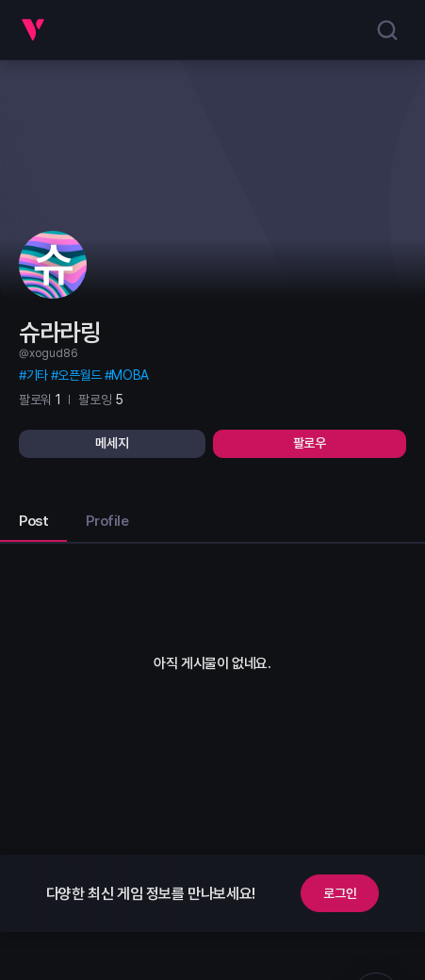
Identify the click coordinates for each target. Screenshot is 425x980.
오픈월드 (79, 375)
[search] (387, 30)
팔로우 (310, 443)
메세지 (112, 443)
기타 (37, 375)
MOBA (130, 375)
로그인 (340, 893)
